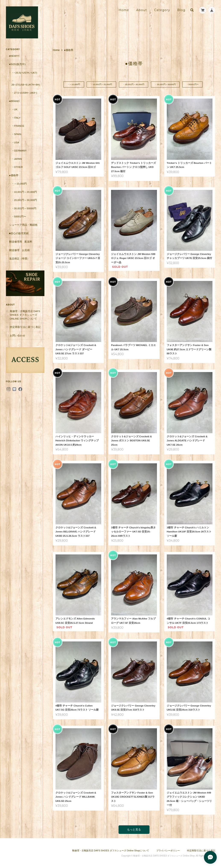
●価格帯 (14, 175)
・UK (15, 109)
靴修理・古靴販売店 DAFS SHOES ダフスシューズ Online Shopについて (25, 315)
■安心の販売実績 (19, 233)
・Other (17, 167)
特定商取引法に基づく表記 (25, 327)
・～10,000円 (73, 85)
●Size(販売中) (17, 64)
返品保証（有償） (19, 258)
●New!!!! (14, 56)
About (142, 10)
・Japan (17, 159)
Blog (181, 10)
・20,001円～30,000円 (134, 85)
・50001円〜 (193, 85)
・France (18, 126)
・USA (15, 142)
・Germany (19, 150)
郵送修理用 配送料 (21, 242)
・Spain (16, 134)
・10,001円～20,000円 (101, 85)
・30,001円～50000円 (166, 85)
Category (162, 10)
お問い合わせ (18, 335)
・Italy (16, 118)
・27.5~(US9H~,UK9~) (24, 93)
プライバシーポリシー (168, 851)
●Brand (14, 101)
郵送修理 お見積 (19, 250)
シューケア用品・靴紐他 (23, 225)
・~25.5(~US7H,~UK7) (24, 73)
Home (124, 10)
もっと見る (134, 829)
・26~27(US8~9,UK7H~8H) (26, 83)
